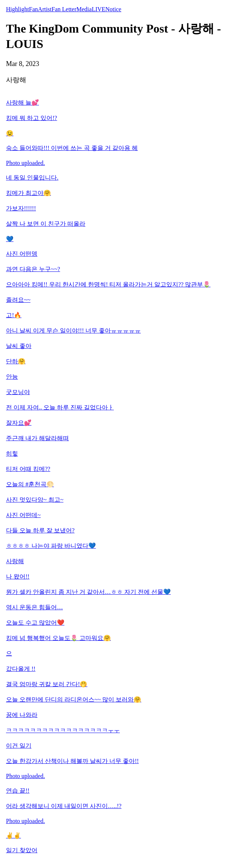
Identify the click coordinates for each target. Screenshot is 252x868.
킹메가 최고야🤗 (28, 193)
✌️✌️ (13, 836)
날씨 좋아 (19, 346)
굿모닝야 (18, 392)
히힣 (12, 453)
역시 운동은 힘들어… (34, 607)
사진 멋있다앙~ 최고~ (35, 500)
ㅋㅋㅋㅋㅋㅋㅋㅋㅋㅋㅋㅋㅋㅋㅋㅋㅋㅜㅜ (63, 730)
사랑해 (15, 561)
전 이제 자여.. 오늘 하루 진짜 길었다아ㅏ (60, 407)
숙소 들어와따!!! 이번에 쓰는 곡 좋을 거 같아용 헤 (72, 148)
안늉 (12, 377)
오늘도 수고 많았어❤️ (35, 623)
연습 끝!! (18, 791)
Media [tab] (84, 9)
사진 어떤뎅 (22, 254)
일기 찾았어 (22, 850)
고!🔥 (14, 315)
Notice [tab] (113, 9)
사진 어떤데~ (23, 515)
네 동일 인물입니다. (32, 178)
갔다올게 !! (21, 669)
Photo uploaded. (25, 163)
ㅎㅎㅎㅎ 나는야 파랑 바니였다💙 (51, 546)
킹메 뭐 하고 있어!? (31, 118)
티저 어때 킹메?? (28, 469)
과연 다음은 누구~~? (33, 269)
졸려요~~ (18, 300)
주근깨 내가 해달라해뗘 (37, 438)
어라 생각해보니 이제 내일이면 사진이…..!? (64, 806)
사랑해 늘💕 (22, 103)
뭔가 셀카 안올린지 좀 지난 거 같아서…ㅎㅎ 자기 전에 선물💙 (88, 592)
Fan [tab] (33, 9)
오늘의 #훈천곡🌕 (30, 484)
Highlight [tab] (17, 9)
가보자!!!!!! (21, 208)
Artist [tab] (45, 9)
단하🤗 (16, 361)
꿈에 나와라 (22, 715)
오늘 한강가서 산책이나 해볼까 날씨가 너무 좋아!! (72, 761)
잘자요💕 (19, 423)
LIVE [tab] (98, 9)
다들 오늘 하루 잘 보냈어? (40, 530)
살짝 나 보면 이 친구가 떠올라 (46, 224)
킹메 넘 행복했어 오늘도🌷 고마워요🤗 (58, 638)
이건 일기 (19, 746)
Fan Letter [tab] (64, 9)
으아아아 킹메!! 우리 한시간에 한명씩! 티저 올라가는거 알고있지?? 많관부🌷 (108, 284)
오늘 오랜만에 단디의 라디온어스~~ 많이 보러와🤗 (74, 699)
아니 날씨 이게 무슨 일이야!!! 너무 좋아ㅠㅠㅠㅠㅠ (73, 331)
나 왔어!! (18, 576)
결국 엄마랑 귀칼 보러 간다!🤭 (47, 684)
